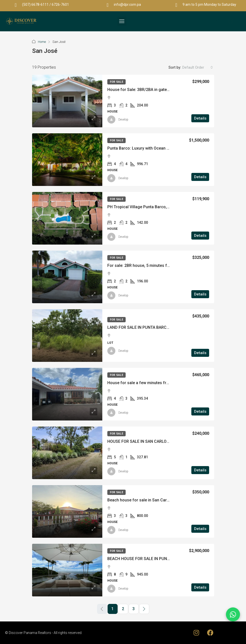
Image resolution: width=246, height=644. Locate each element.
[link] (67, 101)
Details (200, 118)
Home (42, 42)
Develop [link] (123, 120)
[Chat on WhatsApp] (233, 614)
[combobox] (198, 67)
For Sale (116, 82)
